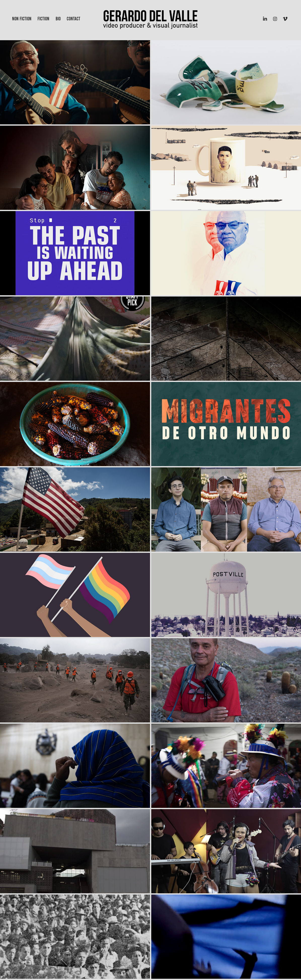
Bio (58, 19)
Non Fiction (22, 19)
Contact (73, 19)
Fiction (43, 19)
